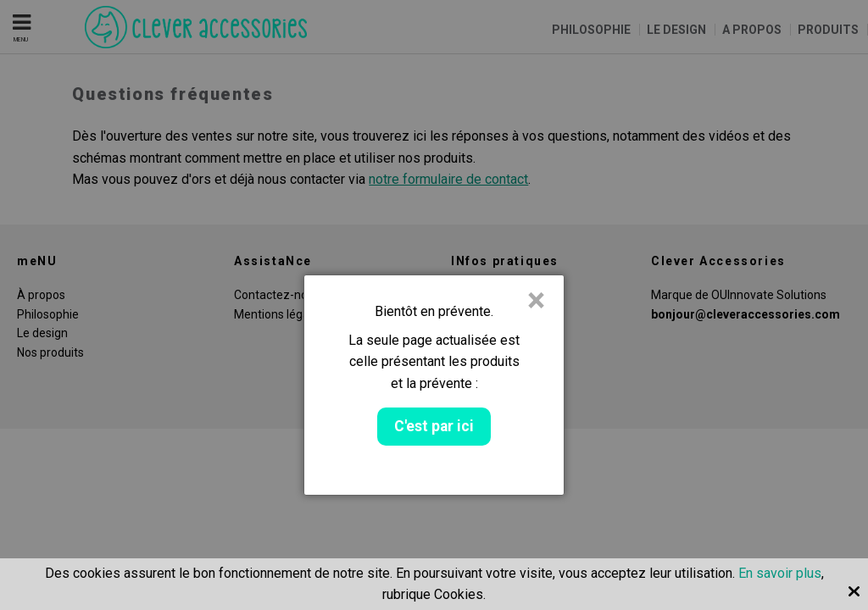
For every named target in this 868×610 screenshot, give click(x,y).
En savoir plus (780, 573)
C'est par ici (434, 426)
